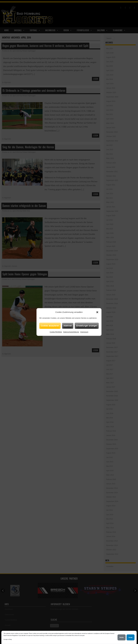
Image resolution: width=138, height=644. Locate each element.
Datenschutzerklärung (71, 332)
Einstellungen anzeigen (87, 326)
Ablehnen (68, 326)
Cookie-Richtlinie (56, 332)
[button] (97, 312)
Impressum (84, 332)
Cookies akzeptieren (50, 326)
